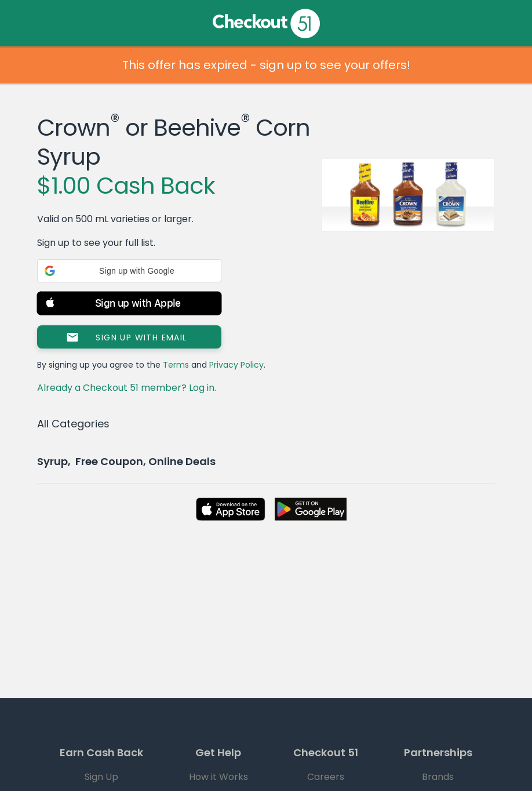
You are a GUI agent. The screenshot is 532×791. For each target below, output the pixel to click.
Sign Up (101, 777)
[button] (129, 271)
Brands (438, 777)
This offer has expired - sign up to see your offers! (266, 65)
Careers (326, 777)
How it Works (218, 777)
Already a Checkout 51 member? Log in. (127, 388)
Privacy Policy (236, 365)
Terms (176, 365)
